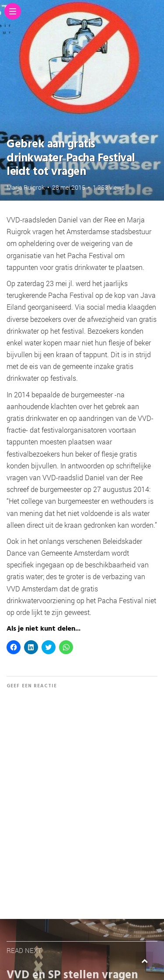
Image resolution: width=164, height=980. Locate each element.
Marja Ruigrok (26, 187)
